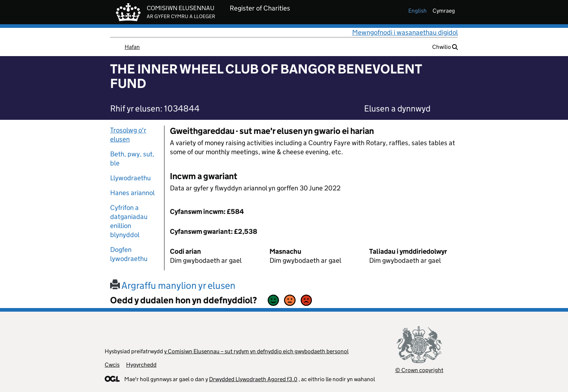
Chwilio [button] (445, 47)
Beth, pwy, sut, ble (132, 159)
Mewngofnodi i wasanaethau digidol (405, 32)
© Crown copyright (419, 370)
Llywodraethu (130, 178)
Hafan (132, 47)
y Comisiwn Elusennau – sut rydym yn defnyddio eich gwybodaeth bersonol (256, 351)
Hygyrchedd (141, 365)
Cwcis (112, 365)
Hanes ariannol (132, 193)
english (417, 11)
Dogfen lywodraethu (129, 254)
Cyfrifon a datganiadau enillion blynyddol (129, 221)
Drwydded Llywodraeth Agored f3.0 (253, 379)
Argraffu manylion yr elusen (173, 285)
